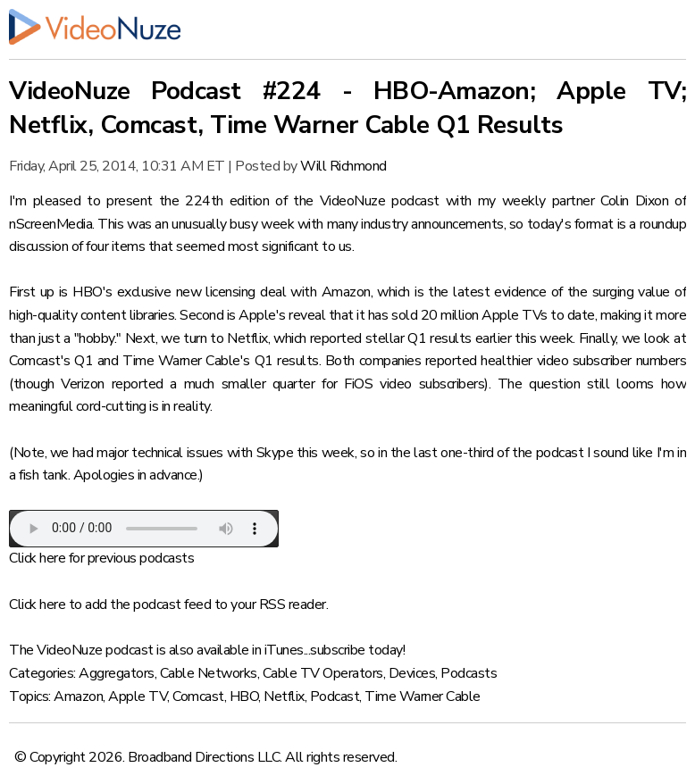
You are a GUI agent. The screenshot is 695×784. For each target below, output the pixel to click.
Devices (412, 673)
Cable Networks (209, 673)
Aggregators (117, 673)
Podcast (335, 696)
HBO (244, 696)
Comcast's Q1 (51, 361)
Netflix (284, 696)
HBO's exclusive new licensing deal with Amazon (221, 292)
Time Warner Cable (423, 696)
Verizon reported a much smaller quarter (188, 384)
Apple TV (138, 696)
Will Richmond (343, 166)
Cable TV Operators (323, 673)
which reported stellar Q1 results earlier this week (423, 338)
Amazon (78, 696)
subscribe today (356, 650)
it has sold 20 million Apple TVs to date (475, 315)
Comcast (198, 696)
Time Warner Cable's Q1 (198, 361)
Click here (37, 558)
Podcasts (469, 673)
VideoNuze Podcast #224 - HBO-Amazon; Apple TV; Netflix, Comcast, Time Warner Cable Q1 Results (347, 108)
